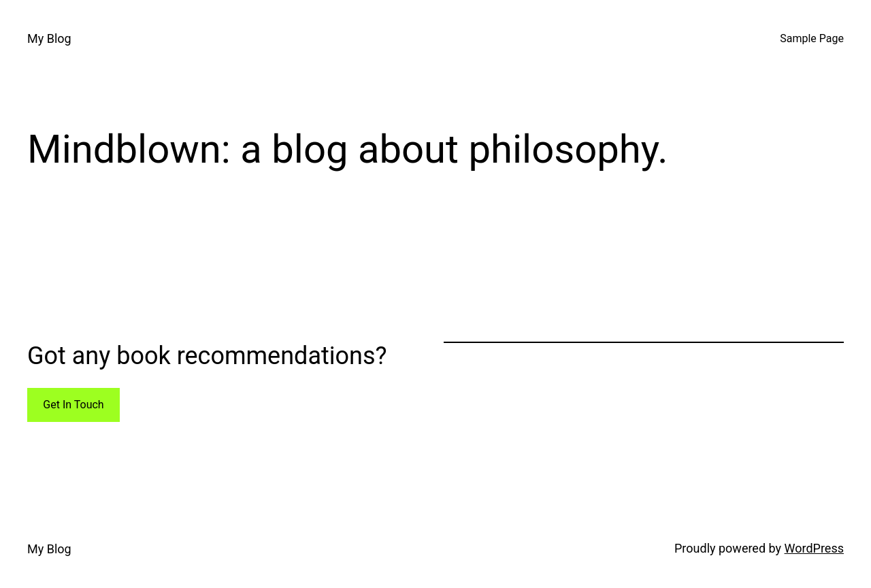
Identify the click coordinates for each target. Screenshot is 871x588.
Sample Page (812, 38)
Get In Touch (73, 405)
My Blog (49, 38)
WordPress (814, 548)
